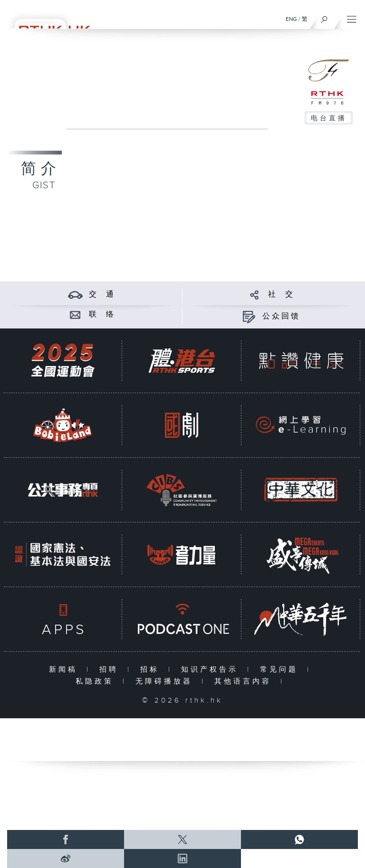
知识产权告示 (212, 670)
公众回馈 (281, 316)
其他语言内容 (245, 681)
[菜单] (352, 17)
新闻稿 (65, 670)
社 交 (281, 294)
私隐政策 (97, 681)
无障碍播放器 (166, 681)
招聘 (111, 670)
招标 (152, 670)
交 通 (102, 294)
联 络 (102, 314)
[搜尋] (324, 17)
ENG (291, 19)
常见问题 (281, 670)
